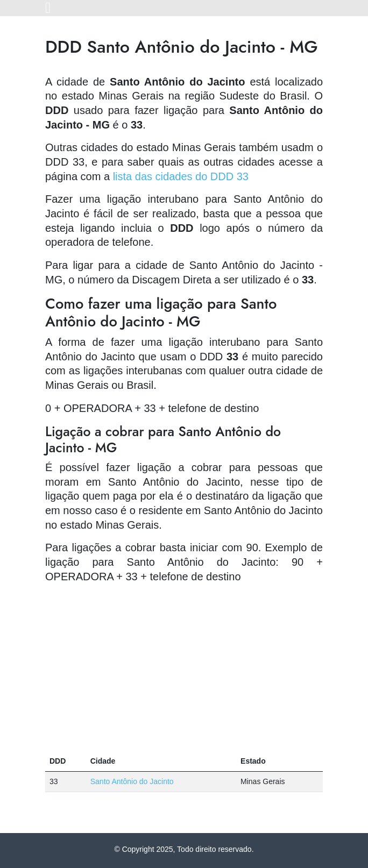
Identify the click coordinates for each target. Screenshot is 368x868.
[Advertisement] (184, 667)
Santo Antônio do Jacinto (132, 781)
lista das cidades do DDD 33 (181, 176)
